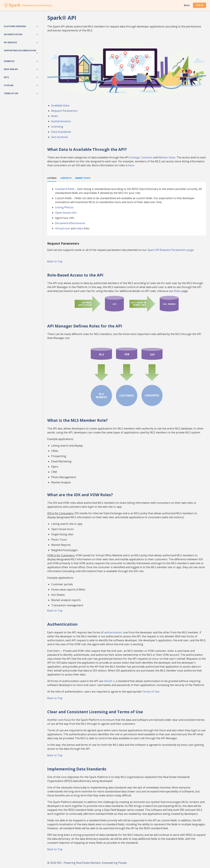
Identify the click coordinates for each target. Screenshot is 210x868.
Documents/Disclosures (70, 223)
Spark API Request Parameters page (170, 250)
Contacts (147, 157)
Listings (135, 157)
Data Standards (61, 132)
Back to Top (55, 261)
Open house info (66, 213)
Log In (200, 5)
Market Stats (167, 157)
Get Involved (59, 137)
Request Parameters (64, 111)
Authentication (61, 121)
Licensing (57, 127)
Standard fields (65, 189)
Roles (55, 116)
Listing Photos (64, 207)
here (131, 165)
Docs (187, 5)
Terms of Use (151, 692)
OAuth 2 (109, 681)
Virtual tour (63, 228)
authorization (113, 632)
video (79, 228)
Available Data (60, 105)
